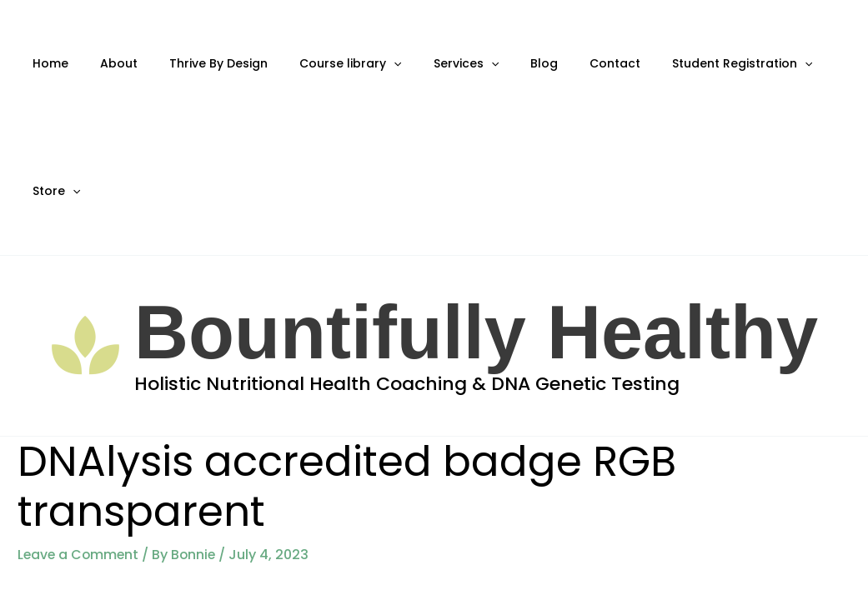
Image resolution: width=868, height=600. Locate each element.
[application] (365, 64)
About (107, 63)
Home (47, 63)
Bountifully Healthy (476, 205)
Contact (561, 63)
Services (429, 64)
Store (798, 64)
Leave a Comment (80, 427)
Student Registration (680, 64)
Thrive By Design (198, 63)
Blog (498, 63)
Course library (322, 64)
